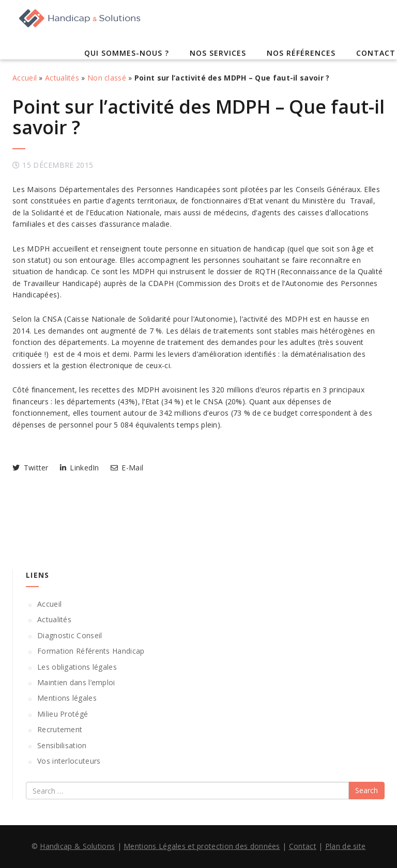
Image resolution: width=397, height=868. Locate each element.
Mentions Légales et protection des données (202, 846)
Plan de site (346, 846)
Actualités (62, 78)
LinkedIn (80, 468)
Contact (376, 53)
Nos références (301, 53)
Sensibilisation (62, 745)
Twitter (30, 468)
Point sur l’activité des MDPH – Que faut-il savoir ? (198, 117)
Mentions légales (67, 698)
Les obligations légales (77, 667)
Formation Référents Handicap (91, 651)
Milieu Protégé (63, 714)
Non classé (107, 78)
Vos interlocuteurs (69, 761)
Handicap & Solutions (77, 846)
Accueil (25, 78)
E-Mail (127, 468)
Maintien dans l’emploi (76, 682)
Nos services (218, 53)
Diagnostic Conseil (70, 635)
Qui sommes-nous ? (127, 53)
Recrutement (60, 729)
